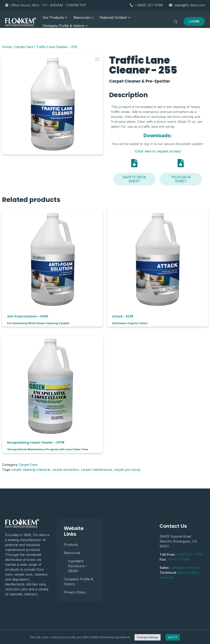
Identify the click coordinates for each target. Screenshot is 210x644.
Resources (83, 18)
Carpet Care (24, 47)
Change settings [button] (148, 637)
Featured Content (115, 18)
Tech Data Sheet (181, 179)
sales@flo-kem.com (187, 5)
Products (71, 545)
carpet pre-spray (127, 470)
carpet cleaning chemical (31, 470)
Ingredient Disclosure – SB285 (77, 566)
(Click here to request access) (157, 151)
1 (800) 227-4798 (146, 5)
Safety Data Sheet (134, 179)
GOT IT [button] (173, 637)
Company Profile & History (65, 27)
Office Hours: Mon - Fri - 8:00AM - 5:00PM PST (46, 5)
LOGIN (194, 22)
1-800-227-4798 (189, 554)
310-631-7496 (178, 559)
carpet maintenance (96, 470)
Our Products (55, 18)
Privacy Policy (75, 592)
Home (7, 47)
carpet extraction (65, 470)
